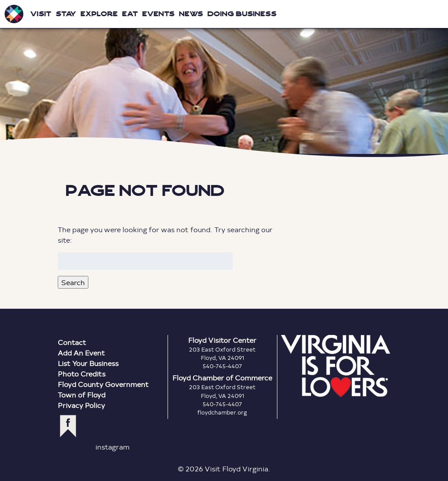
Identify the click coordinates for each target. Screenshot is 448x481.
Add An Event (81, 353)
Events (158, 14)
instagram (112, 447)
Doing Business (242, 14)
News (191, 14)
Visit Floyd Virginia (14, 14)
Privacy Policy (81, 405)
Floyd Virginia (224, 78)
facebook (68, 426)
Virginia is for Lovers (336, 366)
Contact (72, 342)
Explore (99, 14)
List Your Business (88, 363)
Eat (130, 14)
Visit (41, 14)
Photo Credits (82, 374)
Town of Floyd (82, 395)
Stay (66, 14)
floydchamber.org (222, 412)
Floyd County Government (103, 384)
